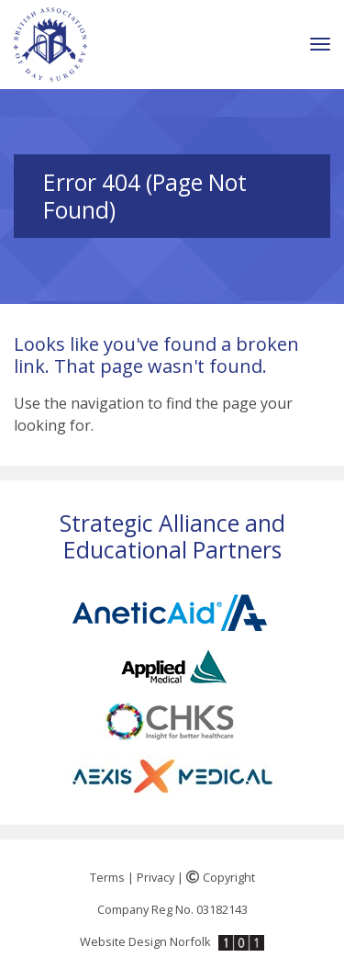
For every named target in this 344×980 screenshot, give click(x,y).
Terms (107, 877)
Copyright (221, 877)
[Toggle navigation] (320, 45)
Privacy (155, 877)
